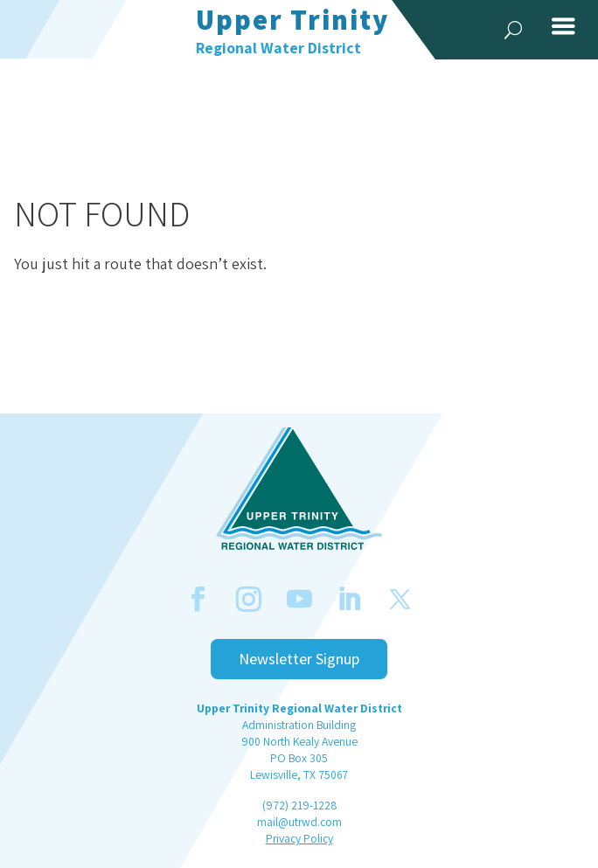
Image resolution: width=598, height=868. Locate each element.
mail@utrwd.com (299, 822)
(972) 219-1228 (299, 805)
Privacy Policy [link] (299, 838)
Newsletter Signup (299, 659)
